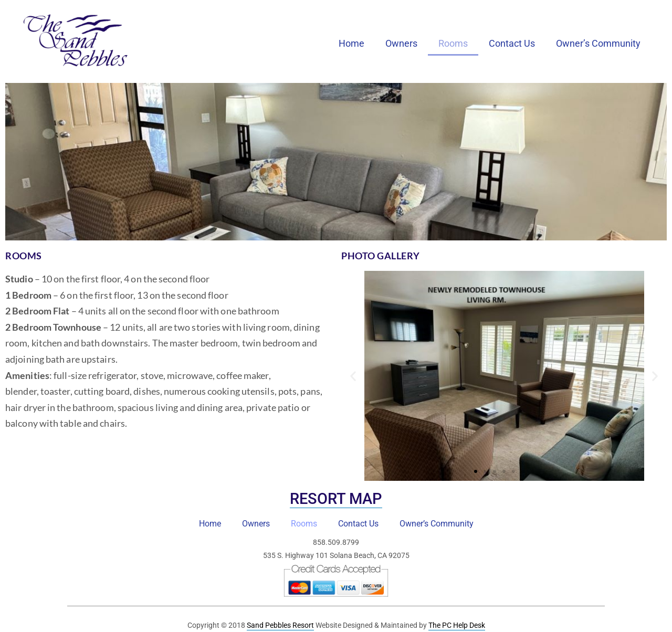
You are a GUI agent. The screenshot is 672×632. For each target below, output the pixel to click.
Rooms (453, 43)
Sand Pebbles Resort (280, 625)
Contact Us (512, 43)
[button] (353, 376)
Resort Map (336, 499)
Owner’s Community (598, 43)
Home (351, 43)
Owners (401, 43)
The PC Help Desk (457, 625)
